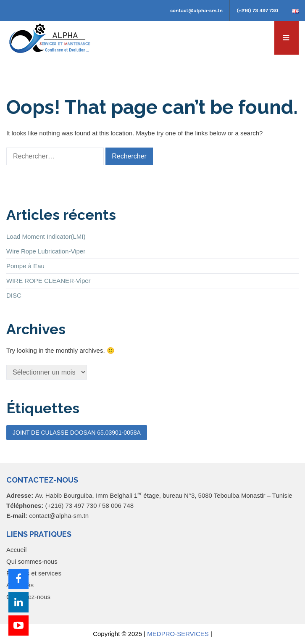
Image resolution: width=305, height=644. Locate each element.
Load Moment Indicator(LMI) (46, 236)
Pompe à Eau (25, 266)
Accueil (16, 550)
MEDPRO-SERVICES (178, 634)
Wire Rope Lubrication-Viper (46, 251)
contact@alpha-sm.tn (196, 11)
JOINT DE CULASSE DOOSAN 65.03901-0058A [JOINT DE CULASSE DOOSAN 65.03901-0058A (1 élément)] (77, 433)
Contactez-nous (28, 597)
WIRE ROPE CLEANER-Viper (49, 281)
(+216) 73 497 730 (257, 11)
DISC (14, 295)
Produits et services (34, 573)
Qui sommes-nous (32, 561)
